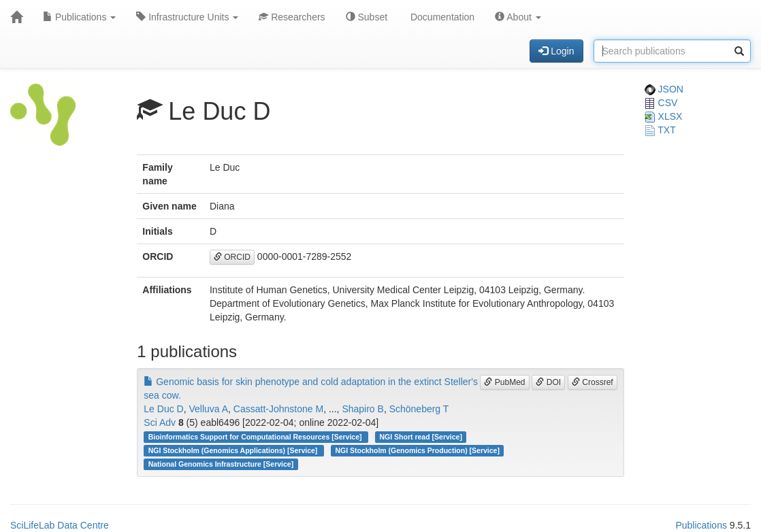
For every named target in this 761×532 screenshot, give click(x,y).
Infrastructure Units (187, 17)
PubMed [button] (504, 382)
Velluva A (208, 409)
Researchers (292, 17)
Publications (79, 17)
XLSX (664, 116)
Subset (367, 17)
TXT (660, 130)
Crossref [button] (593, 382)
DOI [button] (548, 382)
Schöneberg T (419, 409)
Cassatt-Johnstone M (278, 409)
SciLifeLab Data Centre (60, 525)
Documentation (441, 17)
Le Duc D (163, 409)
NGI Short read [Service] (421, 437)
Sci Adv (160, 422)
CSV (661, 103)
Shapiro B (362, 409)
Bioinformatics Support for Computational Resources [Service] (256, 437)
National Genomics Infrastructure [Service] (221, 464)
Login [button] (556, 51)
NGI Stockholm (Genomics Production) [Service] (417, 450)
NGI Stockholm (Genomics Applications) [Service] (234, 450)
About (518, 17)
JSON (664, 89)
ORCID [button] (232, 257)
